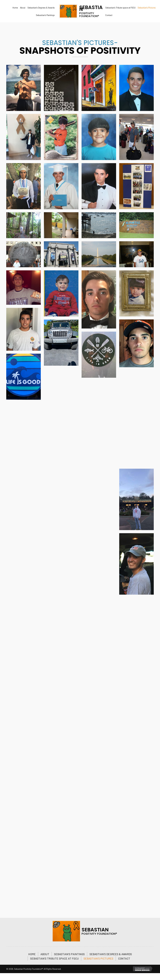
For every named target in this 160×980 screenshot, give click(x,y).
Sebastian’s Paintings (69, 954)
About (45, 954)
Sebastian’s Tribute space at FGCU (54, 958)
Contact (124, 958)
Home (32, 954)
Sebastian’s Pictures (98, 958)
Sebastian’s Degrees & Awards (111, 954)
